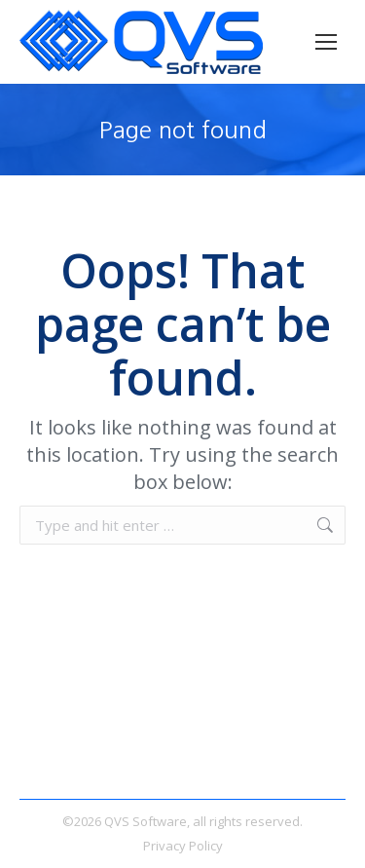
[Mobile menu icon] (326, 42)
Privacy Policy (183, 846)
